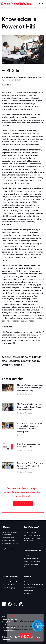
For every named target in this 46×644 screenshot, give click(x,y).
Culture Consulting (9, 541)
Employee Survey (8, 538)
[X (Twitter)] (15, 604)
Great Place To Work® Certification (10, 533)
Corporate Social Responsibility (29, 589)
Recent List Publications (32, 535)
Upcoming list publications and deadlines (33, 539)
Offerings (6, 527)
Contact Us (28, 593)
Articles (26, 556)
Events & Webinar (10, 577)
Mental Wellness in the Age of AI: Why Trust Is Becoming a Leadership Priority (30, 388)
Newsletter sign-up (9, 588)
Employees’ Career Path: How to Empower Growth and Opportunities (30, 466)
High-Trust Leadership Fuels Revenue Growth (29, 445)
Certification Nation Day (11, 585)
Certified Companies (31, 532)
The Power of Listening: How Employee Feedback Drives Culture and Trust (29, 407)
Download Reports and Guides (31, 566)
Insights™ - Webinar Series (11, 582)
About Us (28, 577)
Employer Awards (8, 549)
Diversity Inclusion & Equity (33, 562)
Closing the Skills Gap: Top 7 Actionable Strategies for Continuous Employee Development (30, 427)
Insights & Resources (32, 550)
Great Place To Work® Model (33, 585)
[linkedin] (4, 604)
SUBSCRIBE (23, 504)
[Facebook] (10, 604)
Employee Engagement (31, 559)
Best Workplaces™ (31, 527)
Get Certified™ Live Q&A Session (10, 545)
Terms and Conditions (9, 619)
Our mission (28, 582)
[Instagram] (21, 604)
